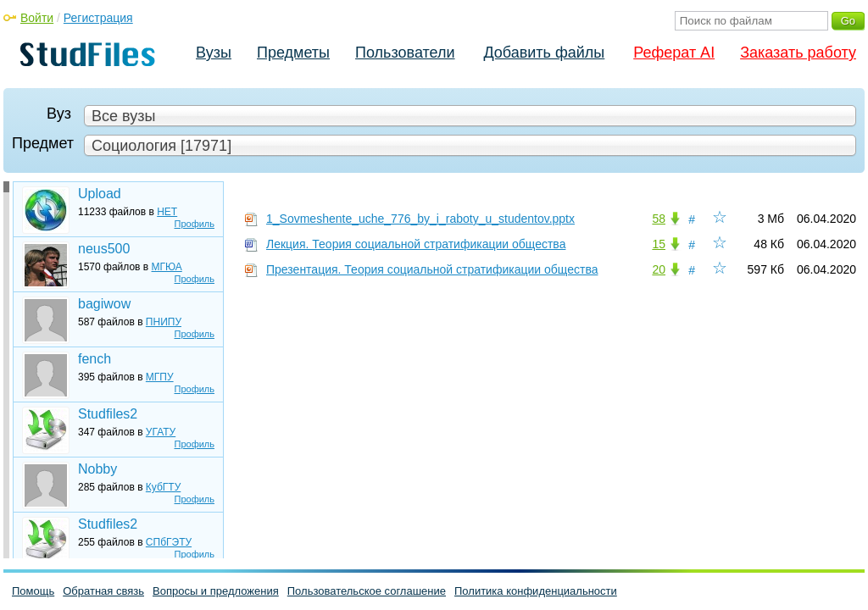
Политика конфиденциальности (536, 591)
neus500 (104, 249)
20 (659, 269)
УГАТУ (161, 432)
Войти (37, 18)
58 (659, 219)
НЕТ (167, 212)
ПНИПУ (164, 322)
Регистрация (98, 18)
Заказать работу (798, 53)
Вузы (214, 53)
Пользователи (405, 53)
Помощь (33, 591)
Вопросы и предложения (216, 591)
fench (95, 359)
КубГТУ (163, 487)
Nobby (97, 469)
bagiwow (104, 304)
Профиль (195, 224)
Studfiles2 (108, 414)
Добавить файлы (544, 53)
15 (659, 244)
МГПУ (160, 377)
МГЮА (167, 267)
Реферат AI (674, 53)
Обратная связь (103, 591)
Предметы (293, 53)
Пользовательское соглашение (367, 591)
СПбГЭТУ (169, 542)
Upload (100, 194)
